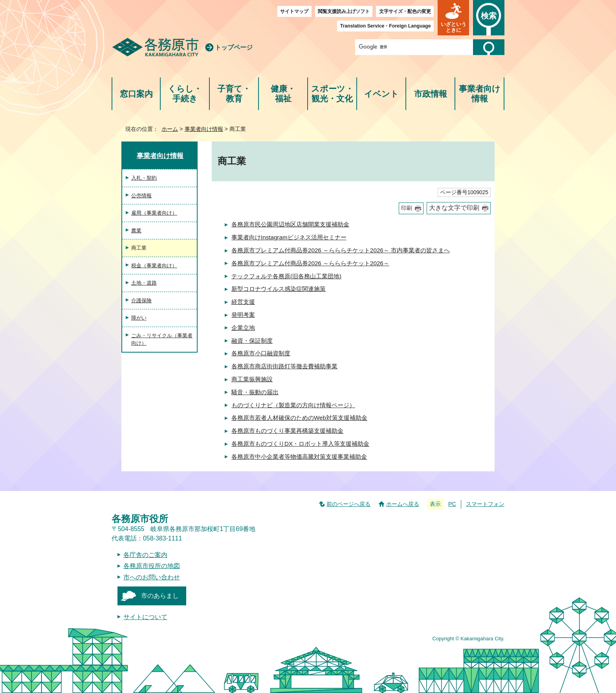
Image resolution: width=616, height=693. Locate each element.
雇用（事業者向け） (154, 213)
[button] (453, 18)
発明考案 (243, 315)
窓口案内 (136, 94)
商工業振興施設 (252, 379)
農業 (136, 231)
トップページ (234, 47)
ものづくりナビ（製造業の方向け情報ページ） (293, 405)
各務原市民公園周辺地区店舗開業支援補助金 (290, 224)
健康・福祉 (283, 94)
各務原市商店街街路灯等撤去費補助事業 (284, 366)
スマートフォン (485, 504)
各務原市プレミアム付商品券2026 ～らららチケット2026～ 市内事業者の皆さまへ (341, 250)
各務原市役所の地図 (152, 566)
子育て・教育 (234, 94)
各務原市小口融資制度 (261, 353)
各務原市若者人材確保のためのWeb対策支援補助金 (299, 418)
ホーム (170, 129)
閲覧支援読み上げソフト (344, 11)
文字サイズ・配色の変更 (405, 11)
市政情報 (431, 94)
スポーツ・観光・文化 (332, 94)
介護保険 (141, 301)
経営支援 (243, 302)
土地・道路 (144, 283)
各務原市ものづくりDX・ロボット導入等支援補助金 (300, 444)
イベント (381, 94)
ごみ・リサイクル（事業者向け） (162, 339)
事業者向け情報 (480, 94)
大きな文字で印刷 (454, 208)
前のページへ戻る (348, 504)
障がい (139, 318)
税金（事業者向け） (154, 266)
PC (452, 504)
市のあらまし (160, 596)
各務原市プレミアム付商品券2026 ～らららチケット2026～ (310, 263)
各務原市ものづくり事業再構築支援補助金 (287, 431)
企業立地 (243, 328)
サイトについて (145, 617)
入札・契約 (144, 178)
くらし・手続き (185, 94)
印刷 (407, 208)
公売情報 (141, 196)
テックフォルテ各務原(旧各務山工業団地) (286, 276)
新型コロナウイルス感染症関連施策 (279, 289)
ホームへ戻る (403, 504)
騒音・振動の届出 (255, 392)
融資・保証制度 (252, 341)
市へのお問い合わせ (152, 577)
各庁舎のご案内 (145, 555)
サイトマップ (294, 11)
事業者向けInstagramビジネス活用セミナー (289, 237)
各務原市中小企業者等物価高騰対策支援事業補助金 (299, 457)
